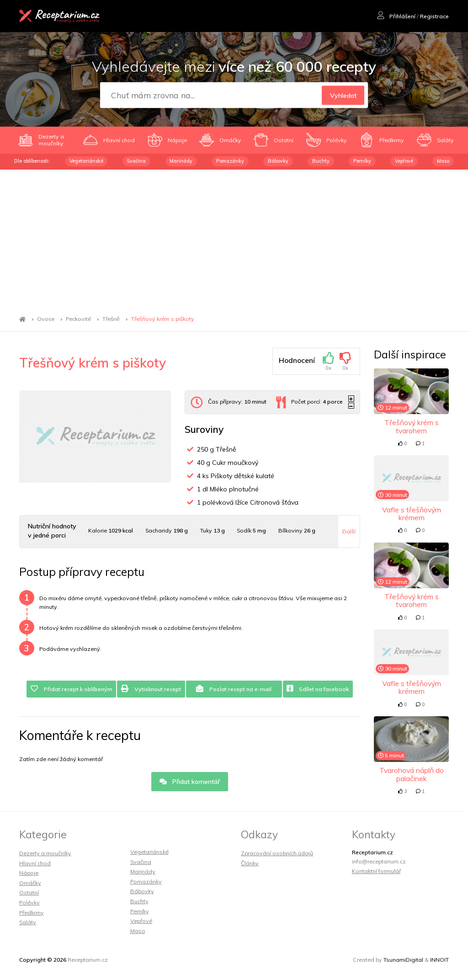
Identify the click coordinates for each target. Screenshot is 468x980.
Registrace (434, 16)
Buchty (321, 161)
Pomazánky (230, 161)
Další (349, 531)
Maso (443, 161)
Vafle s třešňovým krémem (412, 514)
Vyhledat (343, 96)
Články (250, 863)
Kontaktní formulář (376, 871)
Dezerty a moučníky (45, 853)
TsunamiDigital (403, 960)
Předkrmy (32, 913)
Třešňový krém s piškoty (163, 319)
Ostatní (29, 892)
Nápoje (29, 873)
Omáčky (30, 883)
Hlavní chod (35, 863)
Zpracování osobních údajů (277, 853)
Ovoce (46, 319)
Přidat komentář (190, 782)
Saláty (28, 922)
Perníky (362, 161)
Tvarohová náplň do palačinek (412, 774)
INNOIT (439, 960)
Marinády (181, 161)
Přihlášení (396, 16)
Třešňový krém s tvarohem (412, 426)
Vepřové (404, 161)
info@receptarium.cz (379, 861)
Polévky (29, 903)
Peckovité (78, 319)
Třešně (111, 319)
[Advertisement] (234, 238)
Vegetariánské (86, 161)
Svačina (136, 161)
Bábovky (278, 161)
